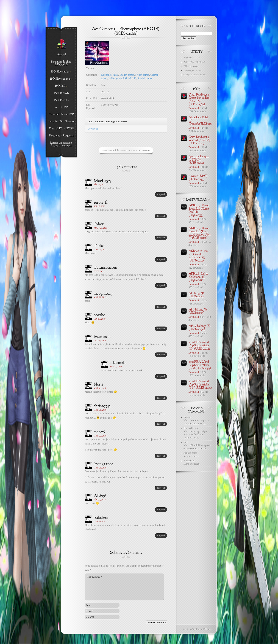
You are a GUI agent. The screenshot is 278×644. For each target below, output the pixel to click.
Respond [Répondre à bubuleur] (161, 535)
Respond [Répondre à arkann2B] (161, 376)
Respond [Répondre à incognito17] (161, 307)
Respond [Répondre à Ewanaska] (161, 355)
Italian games (115, 78)
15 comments (145, 150)
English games (127, 75)
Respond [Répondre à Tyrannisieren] (161, 285)
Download (93, 129)
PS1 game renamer (192, 66)
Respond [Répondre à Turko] (161, 259)
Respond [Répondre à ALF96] (161, 510)
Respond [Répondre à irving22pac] (161, 488)
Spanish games (145, 78)
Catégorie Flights (110, 75)
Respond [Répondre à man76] (161, 456)
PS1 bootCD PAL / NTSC (194, 62)
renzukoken (115, 150)
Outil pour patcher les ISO (195, 75)
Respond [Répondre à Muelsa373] (161, 194)
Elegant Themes (204, 629)
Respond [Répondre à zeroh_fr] (161, 216)
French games (142, 75)
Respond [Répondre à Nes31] (161, 398)
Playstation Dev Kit (192, 58)
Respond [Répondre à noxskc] (161, 329)
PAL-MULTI (130, 78)
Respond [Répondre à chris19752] (161, 424)
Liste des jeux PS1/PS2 (193, 70)
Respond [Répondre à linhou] (161, 238)
